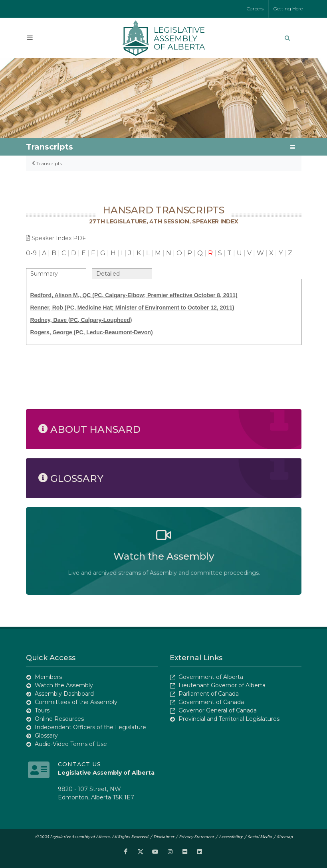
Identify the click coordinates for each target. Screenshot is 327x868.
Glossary (46, 736)
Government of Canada (211, 702)
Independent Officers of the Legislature (90, 727)
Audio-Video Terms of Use (71, 744)
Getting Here (288, 9)
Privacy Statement (196, 836)
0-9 (31, 253)
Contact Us (79, 764)
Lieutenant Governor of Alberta (222, 685)
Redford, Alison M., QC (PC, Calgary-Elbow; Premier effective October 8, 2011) (134, 295)
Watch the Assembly (64, 685)
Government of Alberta (211, 677)
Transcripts (49, 163)
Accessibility (231, 836)
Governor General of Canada (218, 710)
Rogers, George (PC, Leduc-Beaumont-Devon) (92, 332)
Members (48, 677)
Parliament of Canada (209, 694)
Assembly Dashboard (64, 694)
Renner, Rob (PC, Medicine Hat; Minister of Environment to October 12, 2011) (132, 308)
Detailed (108, 274)
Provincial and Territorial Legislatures (229, 719)
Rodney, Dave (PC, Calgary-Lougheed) (81, 320)
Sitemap (285, 836)
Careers (255, 9)
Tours (42, 710)
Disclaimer (164, 836)
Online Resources (59, 719)
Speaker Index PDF (56, 238)
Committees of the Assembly (76, 702)
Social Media (260, 836)
